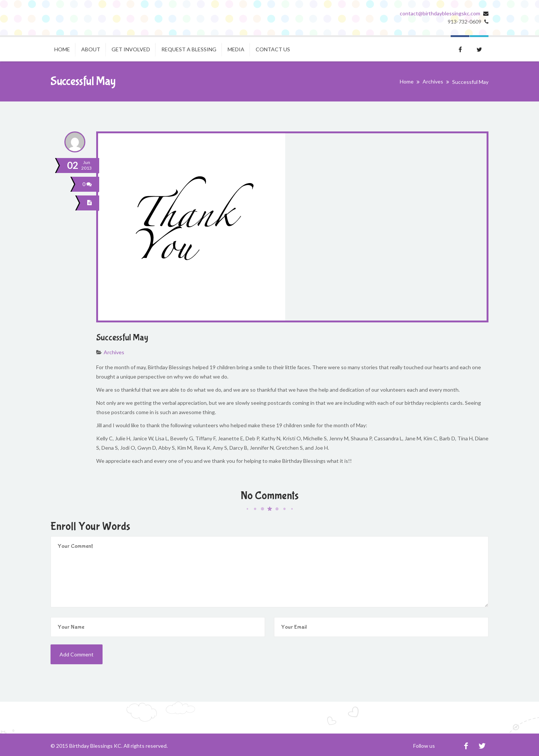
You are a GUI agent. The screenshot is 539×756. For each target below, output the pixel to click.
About (91, 49)
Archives (433, 81)
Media (236, 49)
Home (62, 49)
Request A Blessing (189, 49)
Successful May (122, 338)
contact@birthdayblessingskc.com (440, 13)
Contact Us (273, 49)
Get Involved (131, 49)
